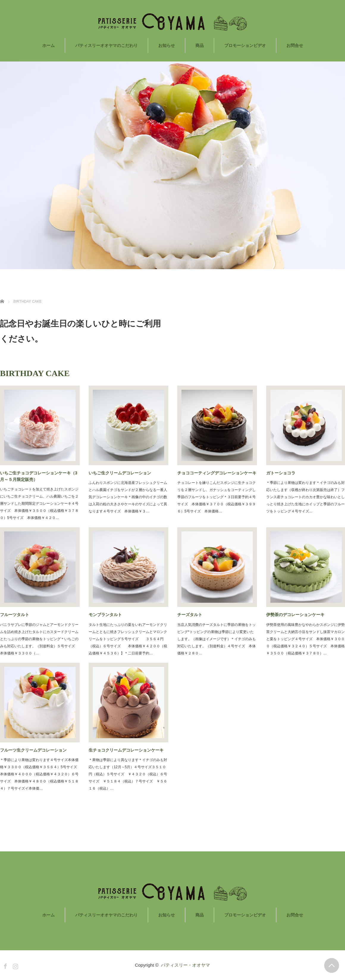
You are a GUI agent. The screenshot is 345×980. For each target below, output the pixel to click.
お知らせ (167, 45)
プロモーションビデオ (245, 45)
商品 (200, 45)
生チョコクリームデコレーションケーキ (126, 750)
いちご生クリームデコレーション (120, 473)
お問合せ (295, 45)
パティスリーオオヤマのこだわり (106, 45)
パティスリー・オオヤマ (185, 965)
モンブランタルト (105, 615)
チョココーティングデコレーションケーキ (217, 473)
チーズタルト (190, 615)
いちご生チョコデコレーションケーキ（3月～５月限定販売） (39, 476)
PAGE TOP (332, 965)
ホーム (48, 45)
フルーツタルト (15, 615)
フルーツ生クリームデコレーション (33, 750)
